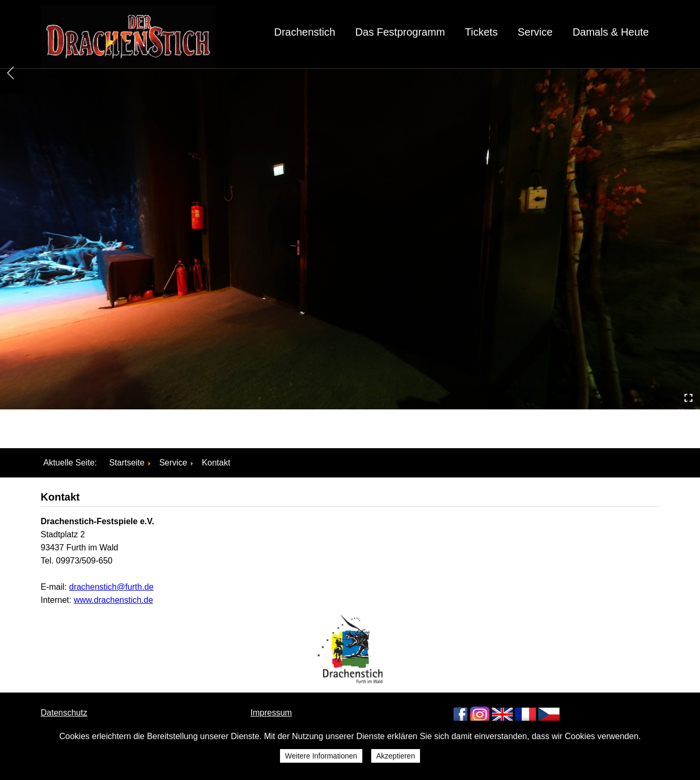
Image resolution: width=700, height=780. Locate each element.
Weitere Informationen (321, 756)
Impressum (271, 713)
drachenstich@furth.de (111, 587)
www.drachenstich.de (114, 600)
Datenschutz (64, 713)
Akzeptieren (396, 756)
